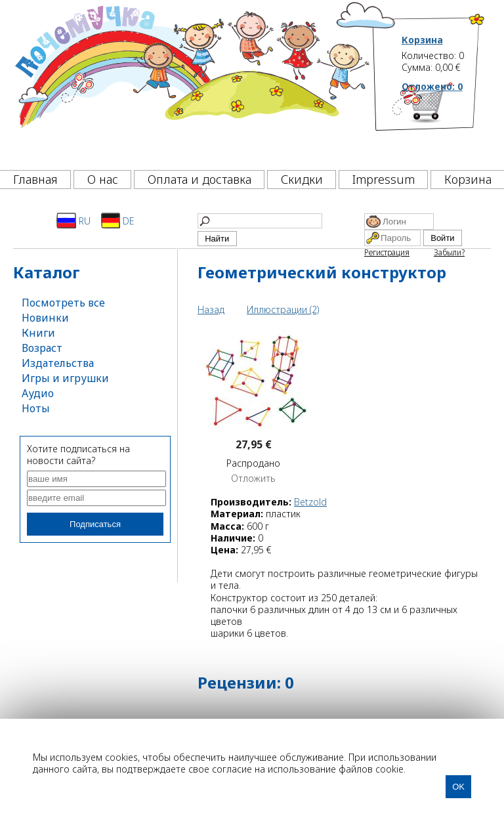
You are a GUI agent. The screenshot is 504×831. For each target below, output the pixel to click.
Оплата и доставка (199, 179)
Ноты (36, 408)
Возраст (42, 348)
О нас (103, 179)
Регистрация (387, 252)
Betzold (310, 502)
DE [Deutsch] (118, 221)
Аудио (38, 393)
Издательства (58, 363)
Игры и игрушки (65, 378)
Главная (35, 179)
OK (458, 787)
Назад (211, 309)
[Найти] (260, 221)
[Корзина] (444, 121)
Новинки (45, 318)
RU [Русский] (73, 221)
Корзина (422, 40)
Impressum (384, 179)
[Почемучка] (191, 81)
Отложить (253, 479)
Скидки (302, 179)
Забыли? (449, 252)
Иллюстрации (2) (283, 309)
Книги (38, 333)
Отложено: (432, 86)
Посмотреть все (63, 303)
